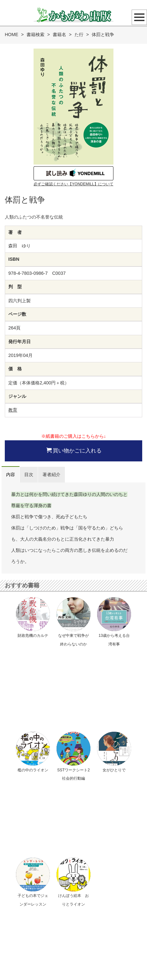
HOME (12, 35)
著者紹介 (51, 475)
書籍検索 (35, 35)
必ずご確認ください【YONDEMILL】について (73, 184)
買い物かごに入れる (74, 451)
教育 (13, 410)
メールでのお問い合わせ (77, 861)
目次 (29, 475)
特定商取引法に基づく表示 (71, 961)
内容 (11, 475)
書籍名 (59, 35)
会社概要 (105, 961)
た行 (79, 35)
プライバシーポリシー (25, 961)
